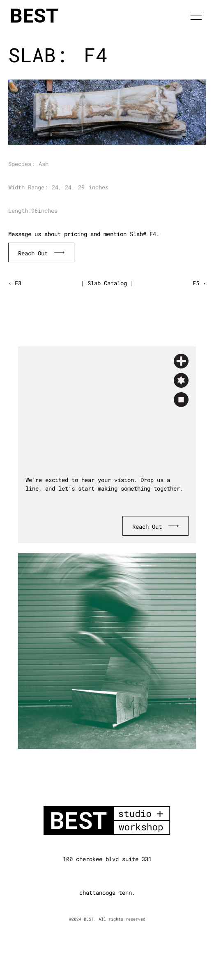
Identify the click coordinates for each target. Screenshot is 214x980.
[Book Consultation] (41, 252)
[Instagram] (107, 875)
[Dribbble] (121, 875)
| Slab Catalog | (107, 283)
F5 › (199, 283)
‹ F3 (15, 283)
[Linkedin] (93, 875)
